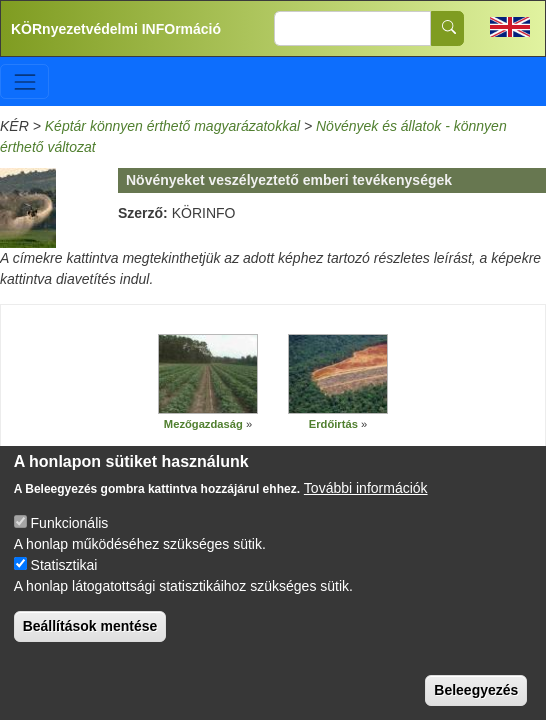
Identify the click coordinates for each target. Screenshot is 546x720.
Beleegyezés (476, 703)
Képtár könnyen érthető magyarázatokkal (172, 126)
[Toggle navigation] (24, 81)
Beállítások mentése (90, 639)
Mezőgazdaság (203, 424)
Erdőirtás (333, 424)
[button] (208, 375)
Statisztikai (64, 578)
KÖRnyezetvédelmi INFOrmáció (116, 29)
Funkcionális (70, 536)
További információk (366, 501)
